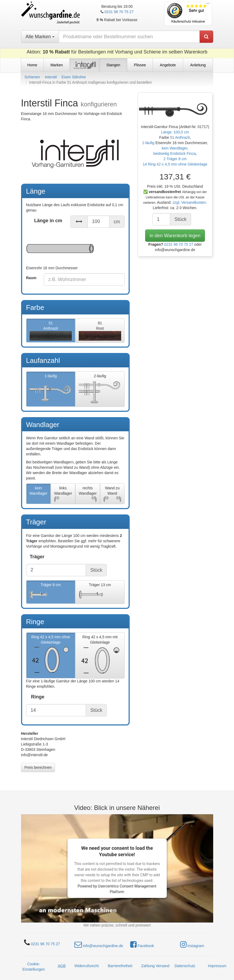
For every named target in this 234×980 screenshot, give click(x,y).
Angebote (168, 65)
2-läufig (100, 389)
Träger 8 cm (51, 592)
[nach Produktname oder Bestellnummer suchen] (129, 37)
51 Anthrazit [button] (180, 137)
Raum (31, 278)
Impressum (217, 966)
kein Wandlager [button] (174, 148)
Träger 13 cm (100, 592)
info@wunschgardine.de (99, 944)
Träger (37, 557)
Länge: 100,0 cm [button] (175, 132)
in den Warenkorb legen (175, 236)
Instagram (192, 944)
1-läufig (51, 389)
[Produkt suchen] (206, 37)
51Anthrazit (51, 331)
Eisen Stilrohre (74, 77)
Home (32, 65)
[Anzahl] (161, 219)
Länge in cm (48, 221)
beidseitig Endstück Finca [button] (175, 153)
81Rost (100, 331)
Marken (57, 65)
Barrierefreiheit (120, 966)
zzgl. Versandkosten (189, 202)
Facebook (142, 944)
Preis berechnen (38, 767)
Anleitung (198, 65)
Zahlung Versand (155, 966)
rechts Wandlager (88, 494)
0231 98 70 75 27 (119, 12)
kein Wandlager (39, 494)
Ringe (38, 697)
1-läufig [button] (149, 143)
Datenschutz (185, 966)
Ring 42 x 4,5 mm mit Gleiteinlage (100, 656)
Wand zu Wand (112, 494)
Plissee (140, 65)
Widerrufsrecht (87, 966)
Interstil (51, 77)
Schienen (32, 77)
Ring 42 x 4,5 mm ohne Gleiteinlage (51, 656)
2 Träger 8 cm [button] (175, 159)
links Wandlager (63, 494)
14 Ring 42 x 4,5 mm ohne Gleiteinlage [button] (175, 164)
